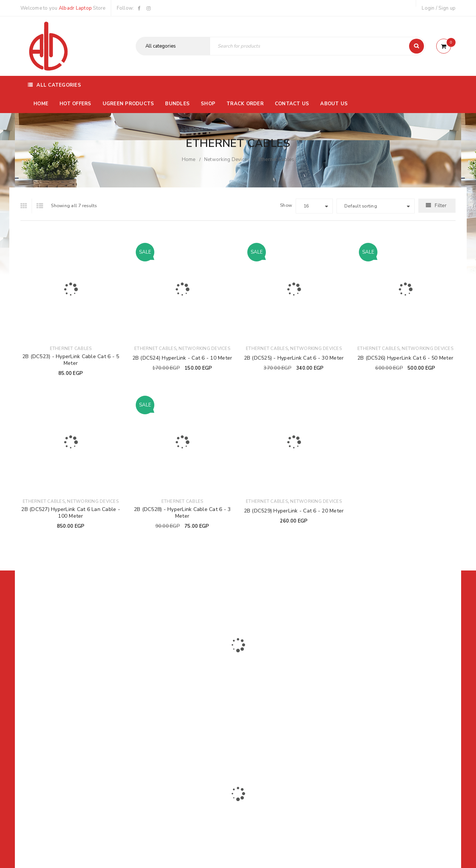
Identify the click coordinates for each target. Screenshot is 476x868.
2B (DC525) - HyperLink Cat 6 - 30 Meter (294, 358)
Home (189, 160)
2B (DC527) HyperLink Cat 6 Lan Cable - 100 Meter (71, 513)
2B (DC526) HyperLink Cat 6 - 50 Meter (405, 358)
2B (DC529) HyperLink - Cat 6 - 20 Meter (294, 511)
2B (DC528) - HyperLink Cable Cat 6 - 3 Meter (182, 513)
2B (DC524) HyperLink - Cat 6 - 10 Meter (182, 358)
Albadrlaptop (189, 735)
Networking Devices (227, 160)
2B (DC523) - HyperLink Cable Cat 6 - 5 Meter (71, 360)
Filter (441, 206)
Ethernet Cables (71, 348)
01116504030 (67, 686)
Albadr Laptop (75, 8)
